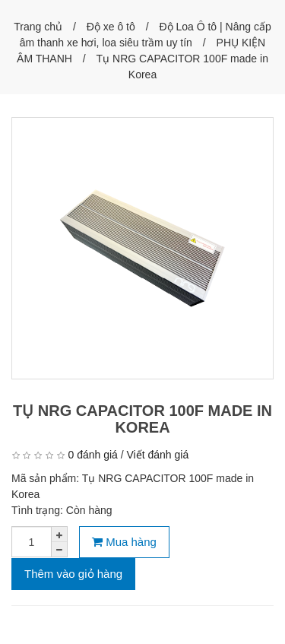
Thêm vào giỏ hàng (73, 574)
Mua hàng (124, 542)
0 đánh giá (92, 455)
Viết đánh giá (158, 455)
